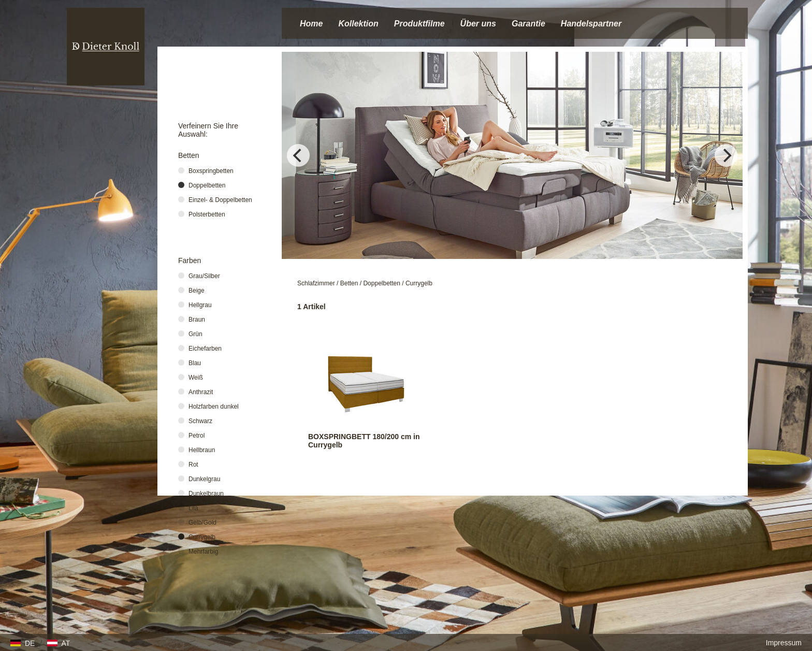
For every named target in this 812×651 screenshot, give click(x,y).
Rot (193, 465)
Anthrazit (201, 392)
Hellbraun (202, 450)
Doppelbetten (381, 283)
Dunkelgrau (204, 479)
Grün (195, 334)
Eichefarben (205, 349)
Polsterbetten (207, 214)
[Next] (726, 155)
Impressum (784, 643)
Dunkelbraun (206, 494)
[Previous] (298, 155)
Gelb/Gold (202, 523)
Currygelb (419, 283)
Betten (349, 283)
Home (311, 24)
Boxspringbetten (211, 171)
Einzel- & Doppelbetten (220, 200)
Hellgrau (200, 305)
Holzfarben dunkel (214, 407)
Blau (195, 363)
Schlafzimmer (316, 283)
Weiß (196, 378)
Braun (197, 320)
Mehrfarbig (203, 552)
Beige (197, 291)
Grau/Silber (204, 276)
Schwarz (200, 421)
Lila (193, 508)
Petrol (197, 436)
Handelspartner (591, 24)
